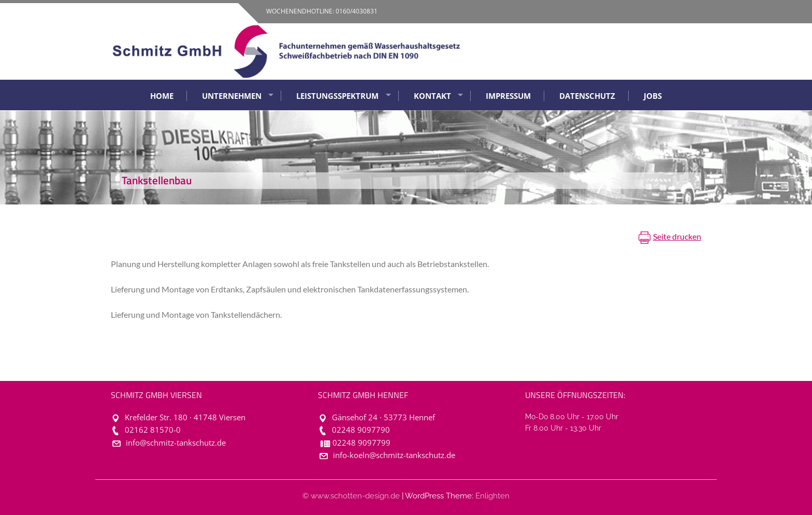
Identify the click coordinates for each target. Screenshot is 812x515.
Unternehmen (232, 96)
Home (162, 96)
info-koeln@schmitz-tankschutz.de (394, 455)
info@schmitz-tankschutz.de (176, 443)
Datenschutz (587, 96)
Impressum (508, 96)
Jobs (653, 96)
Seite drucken (677, 236)
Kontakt (432, 96)
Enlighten (492, 496)
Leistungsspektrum (337, 96)
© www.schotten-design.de (351, 496)
